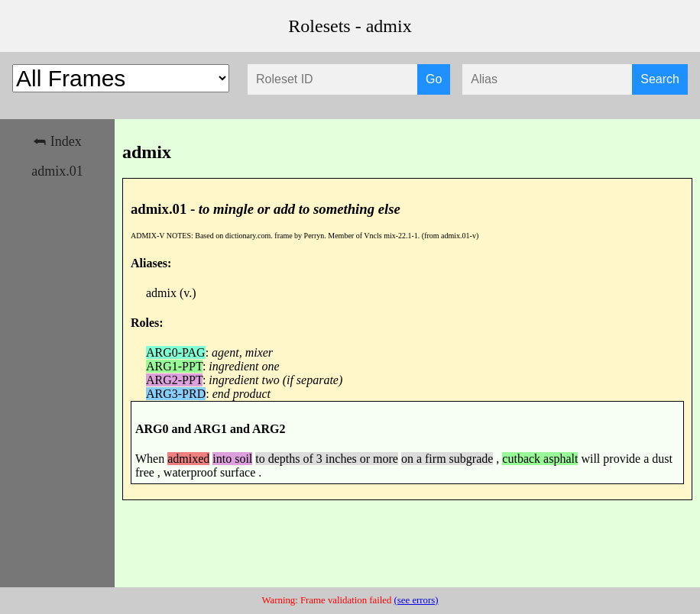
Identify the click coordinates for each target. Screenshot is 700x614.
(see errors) (416, 600)
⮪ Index (57, 141)
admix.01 (57, 171)
